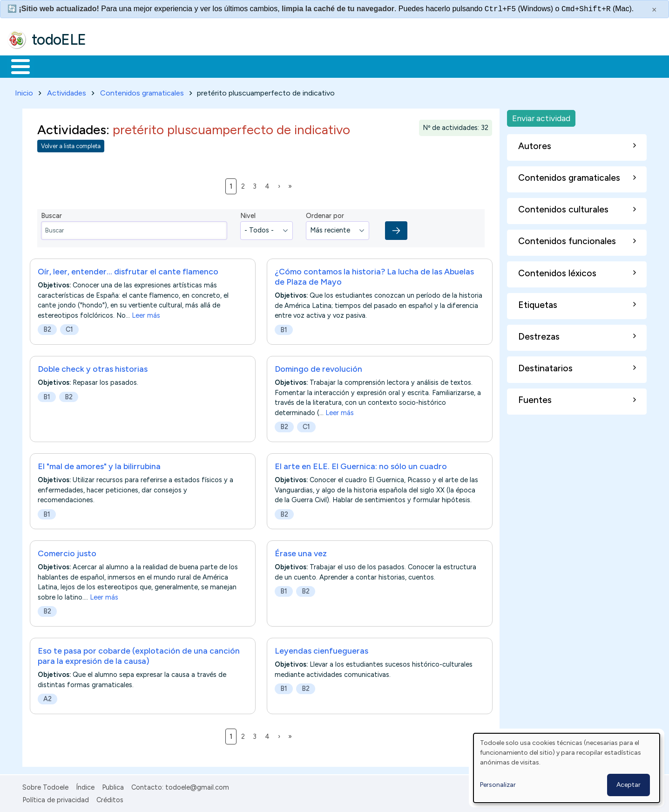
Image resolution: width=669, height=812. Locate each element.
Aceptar (628, 785)
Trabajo (168, 66)
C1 (69, 328)
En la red (220, 66)
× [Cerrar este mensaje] (654, 10)
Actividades (67, 91)
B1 (284, 328)
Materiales (52, 66)
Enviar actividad (541, 116)
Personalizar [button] (498, 785)
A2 (47, 697)
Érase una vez (301, 551)
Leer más (146, 314)
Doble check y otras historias (93, 367)
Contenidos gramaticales (142, 91)
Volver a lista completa (71, 145)
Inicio (16, 66)
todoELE (59, 40)
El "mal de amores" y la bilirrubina (99, 464)
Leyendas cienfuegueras (321, 649)
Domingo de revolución (318, 367)
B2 (47, 328)
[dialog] (567, 768)
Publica (113, 786)
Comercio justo (67, 551)
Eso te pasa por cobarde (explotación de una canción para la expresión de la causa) (139, 654)
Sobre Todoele (45, 786)
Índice (85, 786)
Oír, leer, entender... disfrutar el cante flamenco (128, 270)
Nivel (248, 214)
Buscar (382, 66)
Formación (112, 66)
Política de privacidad (56, 798)
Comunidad (341, 66)
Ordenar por (325, 214)
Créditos (110, 798)
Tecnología (278, 66)
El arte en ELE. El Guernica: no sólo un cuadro (361, 464)
